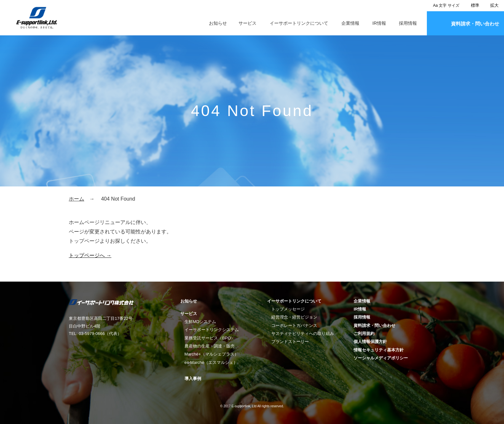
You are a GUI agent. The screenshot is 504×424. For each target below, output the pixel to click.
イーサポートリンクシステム (212, 330)
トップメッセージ (288, 309)
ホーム (76, 199)
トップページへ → (90, 255)
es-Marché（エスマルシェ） (211, 362)
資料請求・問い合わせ (475, 24)
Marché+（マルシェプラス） (212, 354)
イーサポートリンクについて (299, 23)
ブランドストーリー (290, 342)
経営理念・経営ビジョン (294, 317)
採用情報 (408, 23)
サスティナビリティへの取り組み (303, 334)
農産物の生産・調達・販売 (210, 346)
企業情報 (350, 23)
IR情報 (379, 23)
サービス (248, 23)
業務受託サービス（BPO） (210, 338)
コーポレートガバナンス (294, 325)
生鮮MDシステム (200, 322)
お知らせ (218, 23)
